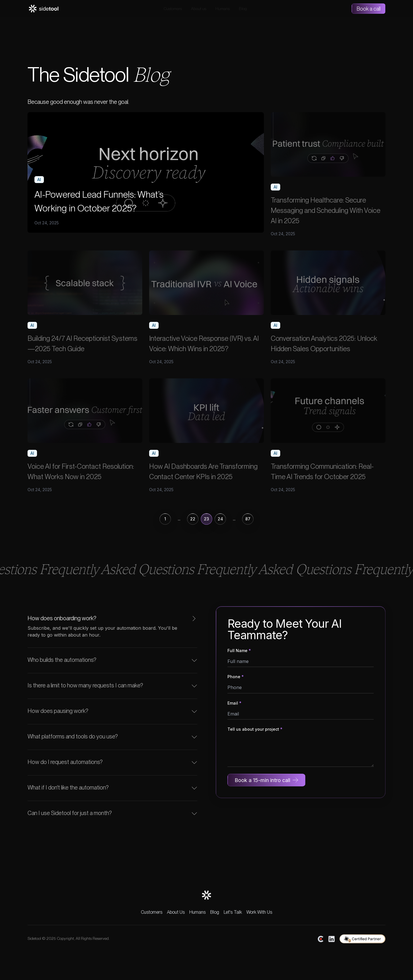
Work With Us (259, 912)
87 (248, 519)
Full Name (239, 651)
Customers (173, 9)
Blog (243, 9)
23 (206, 519)
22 (193, 519)
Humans (223, 9)
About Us (176, 912)
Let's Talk (233, 912)
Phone (236, 677)
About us (199, 9)
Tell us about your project (255, 729)
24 (220, 519)
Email (234, 703)
